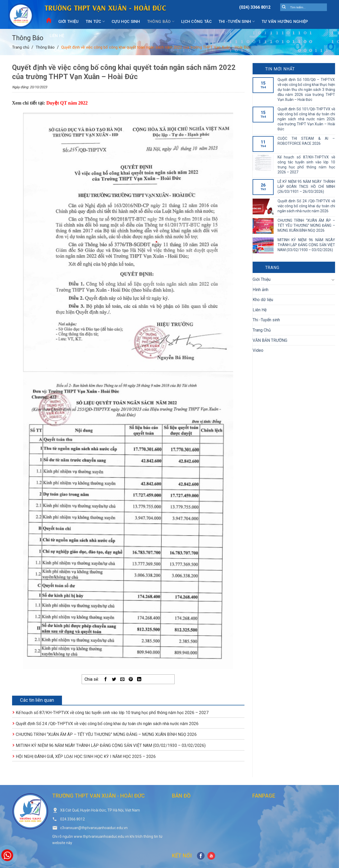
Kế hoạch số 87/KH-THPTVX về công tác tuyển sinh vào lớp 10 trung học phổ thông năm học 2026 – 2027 (112, 713)
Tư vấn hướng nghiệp (285, 22)
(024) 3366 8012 (255, 7)
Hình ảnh (260, 290)
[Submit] (284, 7)
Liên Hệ (57, 36)
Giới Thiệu (69, 22)
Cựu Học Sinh (126, 22)
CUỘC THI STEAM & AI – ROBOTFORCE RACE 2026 (306, 141)
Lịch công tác (196, 22)
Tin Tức (95, 21)
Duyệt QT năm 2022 (67, 103)
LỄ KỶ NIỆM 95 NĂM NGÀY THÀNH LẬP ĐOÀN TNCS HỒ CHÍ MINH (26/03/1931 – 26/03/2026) (306, 187)
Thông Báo (161, 21)
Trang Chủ (262, 330)
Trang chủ (21, 47)
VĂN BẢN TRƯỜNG (270, 340)
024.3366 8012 (72, 819)
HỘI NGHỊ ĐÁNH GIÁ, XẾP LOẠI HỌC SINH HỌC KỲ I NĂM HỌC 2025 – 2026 (86, 756)
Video (258, 350)
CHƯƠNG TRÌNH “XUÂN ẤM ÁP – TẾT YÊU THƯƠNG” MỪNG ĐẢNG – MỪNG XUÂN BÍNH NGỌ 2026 (106, 734)
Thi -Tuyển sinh (237, 21)
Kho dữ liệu (263, 300)
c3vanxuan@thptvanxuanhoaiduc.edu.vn (94, 828)
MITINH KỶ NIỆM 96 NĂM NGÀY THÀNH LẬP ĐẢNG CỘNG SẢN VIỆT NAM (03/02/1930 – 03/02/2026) (111, 745)
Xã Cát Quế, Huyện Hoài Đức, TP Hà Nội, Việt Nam (100, 810)
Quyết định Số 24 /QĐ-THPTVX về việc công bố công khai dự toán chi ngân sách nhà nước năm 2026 (107, 724)
